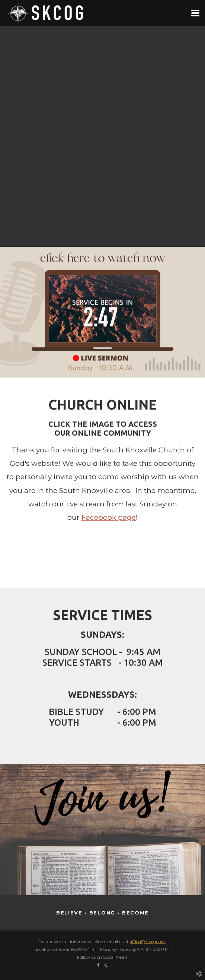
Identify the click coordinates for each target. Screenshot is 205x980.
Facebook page (109, 517)
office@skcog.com (147, 942)
